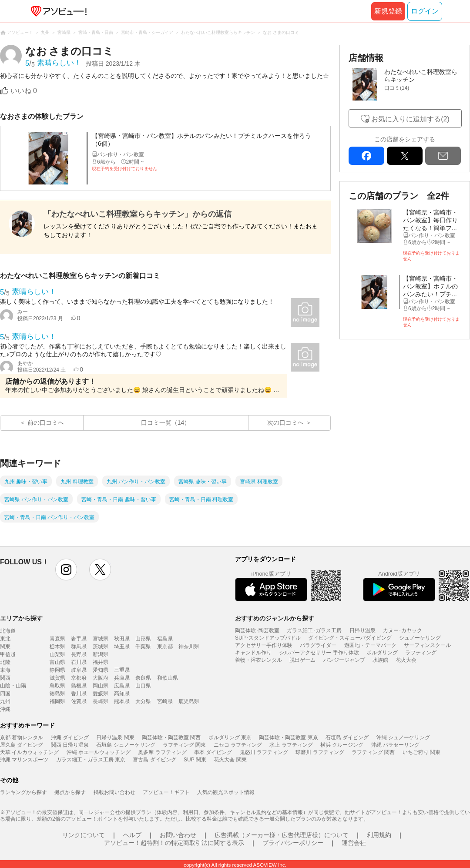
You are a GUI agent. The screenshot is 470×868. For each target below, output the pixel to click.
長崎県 (101, 701)
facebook (366, 156)
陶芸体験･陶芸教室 (257, 630)
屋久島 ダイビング (22, 745)
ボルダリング (382, 653)
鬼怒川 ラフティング (264, 752)
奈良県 (143, 678)
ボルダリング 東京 (230, 737)
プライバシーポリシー (293, 843)
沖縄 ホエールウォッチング (99, 752)
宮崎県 (165, 701)
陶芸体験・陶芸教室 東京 (288, 737)
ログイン (425, 11)
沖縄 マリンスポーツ (24, 760)
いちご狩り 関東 (421, 752)
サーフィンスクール (427, 645)
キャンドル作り (253, 653)
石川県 (79, 662)
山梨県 (57, 654)
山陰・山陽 (13, 686)
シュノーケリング (420, 638)
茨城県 (101, 647)
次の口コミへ (285, 422)
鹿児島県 (189, 701)
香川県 (79, 694)
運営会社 (354, 843)
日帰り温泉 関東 (115, 737)
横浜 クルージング (342, 745)
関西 (5, 678)
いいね (24, 91)
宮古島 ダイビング (154, 760)
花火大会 (406, 660)
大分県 (143, 701)
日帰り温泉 (363, 630)
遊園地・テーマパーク (370, 645)
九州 (5, 701)
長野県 (79, 654)
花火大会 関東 (230, 760)
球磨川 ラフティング (320, 752)
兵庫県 (122, 678)
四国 (5, 694)
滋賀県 (57, 678)
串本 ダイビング (213, 752)
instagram (66, 570)
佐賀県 (79, 701)
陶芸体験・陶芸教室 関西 (171, 737)
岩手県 (79, 639)
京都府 (79, 678)
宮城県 (101, 639)
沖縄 (5, 709)
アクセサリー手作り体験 (264, 645)
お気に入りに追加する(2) (410, 119)
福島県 (165, 639)
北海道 (8, 631)
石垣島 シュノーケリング (126, 745)
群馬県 (79, 647)
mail (443, 156)
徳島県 (57, 694)
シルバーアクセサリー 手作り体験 (319, 653)
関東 (5, 647)
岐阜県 (79, 670)
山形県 (143, 639)
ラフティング (421, 653)
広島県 (122, 686)
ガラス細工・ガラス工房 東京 (91, 760)
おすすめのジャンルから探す (275, 618)
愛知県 (101, 670)
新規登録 (388, 11)
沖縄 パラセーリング (395, 745)
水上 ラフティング (291, 745)
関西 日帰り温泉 (70, 745)
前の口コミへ (46, 422)
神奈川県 (189, 647)
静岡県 (57, 670)
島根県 (79, 686)
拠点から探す (70, 792)
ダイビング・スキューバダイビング (350, 638)
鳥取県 (57, 686)
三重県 (122, 670)
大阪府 (101, 678)
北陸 (5, 662)
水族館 (380, 660)
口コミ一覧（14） (166, 422)
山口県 (143, 686)
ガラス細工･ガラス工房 (314, 630)
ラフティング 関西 (373, 752)
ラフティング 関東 (184, 745)
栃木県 (57, 647)
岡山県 (101, 686)
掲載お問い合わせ (114, 792)
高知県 (122, 694)
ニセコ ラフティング (238, 745)
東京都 (165, 647)
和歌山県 (168, 678)
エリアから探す (21, 618)
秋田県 (122, 639)
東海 (5, 670)
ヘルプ (132, 835)
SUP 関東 (195, 760)
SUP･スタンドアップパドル (268, 638)
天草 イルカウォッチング (29, 752)
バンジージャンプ (344, 660)
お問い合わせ (178, 835)
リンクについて (84, 835)
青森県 (57, 639)
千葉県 (143, 647)
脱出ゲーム (302, 660)
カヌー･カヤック (403, 630)
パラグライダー (318, 645)
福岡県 (57, 701)
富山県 (57, 662)
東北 (5, 639)
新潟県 (101, 654)
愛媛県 (101, 694)
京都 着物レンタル (22, 737)
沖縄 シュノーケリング (403, 737)
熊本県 (122, 701)
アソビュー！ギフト (166, 792)
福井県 (101, 662)
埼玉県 (122, 647)
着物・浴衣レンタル (258, 660)
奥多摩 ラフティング (162, 752)
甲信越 (8, 654)
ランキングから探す (23, 792)
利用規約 (379, 835)
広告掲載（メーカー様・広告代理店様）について (282, 835)
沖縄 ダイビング (70, 737)
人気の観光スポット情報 (226, 792)
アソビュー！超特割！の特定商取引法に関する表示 (174, 843)
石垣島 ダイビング (347, 737)
